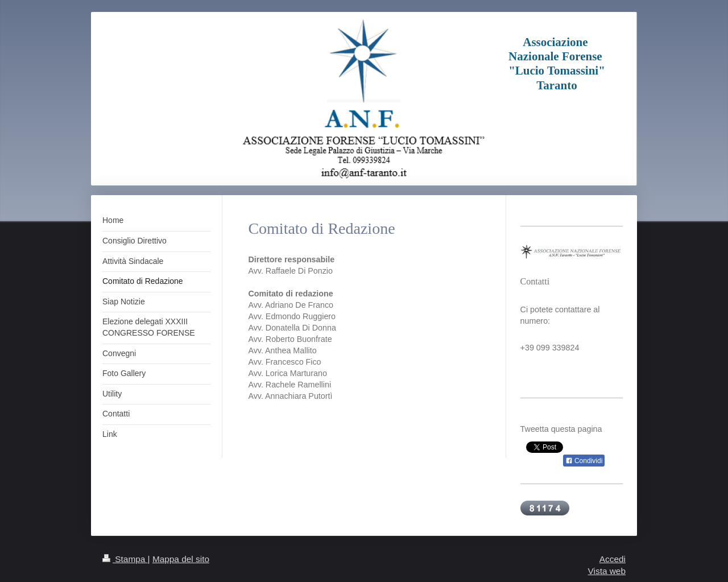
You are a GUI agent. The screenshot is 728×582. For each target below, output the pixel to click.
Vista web (607, 571)
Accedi (613, 559)
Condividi (584, 461)
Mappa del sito (181, 559)
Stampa (125, 559)
